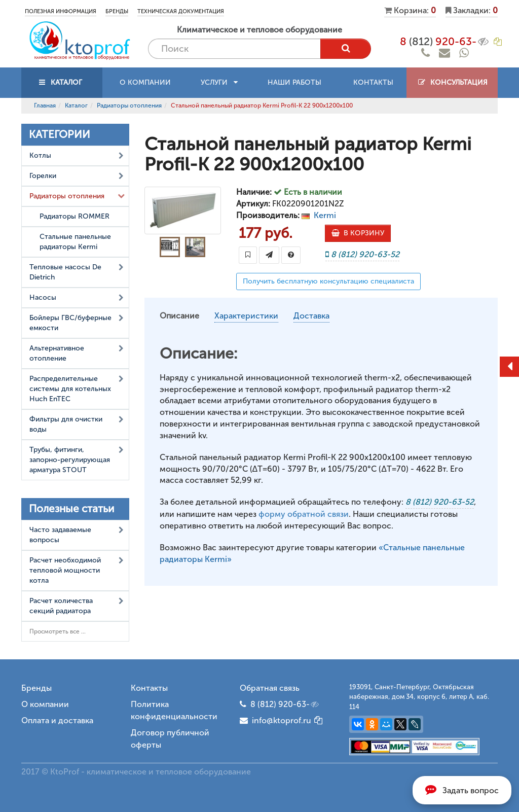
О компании (145, 82)
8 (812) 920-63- (285, 704)
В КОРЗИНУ (358, 233)
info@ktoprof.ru (275, 720)
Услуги (219, 82)
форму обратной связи (304, 514)
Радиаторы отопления (129, 105)
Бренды (117, 11)
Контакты (373, 82)
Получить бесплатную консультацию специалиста (328, 281)
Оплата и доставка (57, 720)
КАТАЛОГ (62, 82)
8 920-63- (445, 42)
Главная (45, 105)
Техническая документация (181, 11)
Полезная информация (61, 11)
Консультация (452, 82)
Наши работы (294, 82)
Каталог (76, 105)
